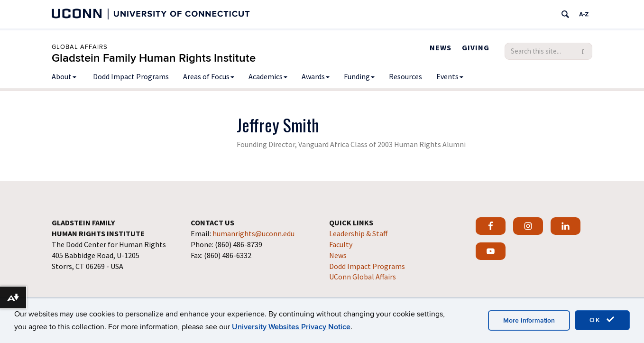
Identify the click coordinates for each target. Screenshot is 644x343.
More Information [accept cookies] (529, 320)
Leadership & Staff (358, 233)
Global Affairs (80, 47)
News (441, 47)
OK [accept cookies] (602, 320)
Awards (316, 76)
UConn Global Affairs (363, 277)
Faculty (341, 244)
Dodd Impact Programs (131, 76)
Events (450, 76)
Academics (268, 76)
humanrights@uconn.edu (253, 233)
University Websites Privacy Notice (291, 327)
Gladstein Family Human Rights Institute (154, 58)
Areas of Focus (209, 76)
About (64, 76)
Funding (359, 76)
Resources (405, 76)
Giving (476, 47)
